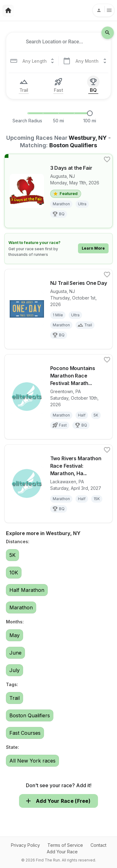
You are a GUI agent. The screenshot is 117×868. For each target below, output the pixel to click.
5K (12, 555)
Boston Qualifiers (30, 715)
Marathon (21, 607)
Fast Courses (25, 733)
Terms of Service (65, 845)
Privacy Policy (25, 845)
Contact (98, 845)
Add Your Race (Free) (58, 801)
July (15, 670)
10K (14, 573)
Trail (15, 698)
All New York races (32, 761)
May (15, 635)
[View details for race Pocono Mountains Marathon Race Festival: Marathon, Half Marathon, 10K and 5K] (59, 397)
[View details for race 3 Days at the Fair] (59, 191)
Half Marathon (27, 590)
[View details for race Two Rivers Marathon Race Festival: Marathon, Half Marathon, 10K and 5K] (59, 484)
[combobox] (55, 42)
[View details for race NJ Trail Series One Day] (59, 309)
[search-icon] (108, 33)
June (15, 653)
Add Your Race (62, 852)
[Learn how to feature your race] (59, 249)
